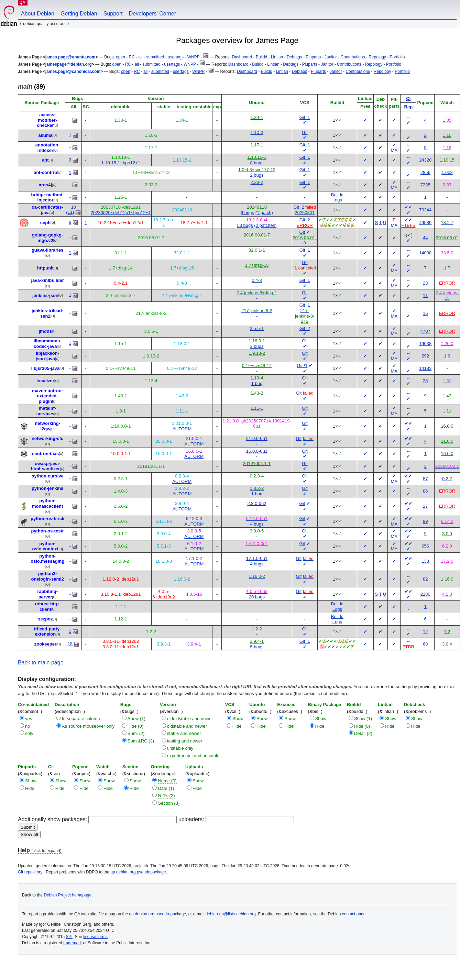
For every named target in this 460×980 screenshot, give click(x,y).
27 (425, 506)
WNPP (194, 57)
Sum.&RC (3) (141, 741)
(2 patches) (265, 225)
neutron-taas (46, 454)
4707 (425, 331)
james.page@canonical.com (73, 71)
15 (425, 313)
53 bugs (245, 225)
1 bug (257, 383)
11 (70, 212)
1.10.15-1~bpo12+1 (121, 163)
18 (70, 644)
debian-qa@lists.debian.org (231, 914)
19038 (425, 344)
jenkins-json (45, 295)
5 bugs (257, 647)
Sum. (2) (136, 733)
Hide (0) (135, 726)
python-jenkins (47, 488)
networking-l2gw (47, 426)
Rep (409, 107)
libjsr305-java (45, 368)
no (28, 726)
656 (425, 546)
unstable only (180, 748)
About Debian (38, 14)
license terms (95, 937)
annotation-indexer (48, 148)
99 (425, 521)
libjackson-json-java (47, 356)
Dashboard (242, 57)
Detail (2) (363, 733)
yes (29, 719)
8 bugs (257, 163)
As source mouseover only (88, 726)
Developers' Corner (152, 14)
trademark (73, 943)
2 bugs (257, 175)
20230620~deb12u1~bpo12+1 (121, 213)
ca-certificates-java (47, 210)
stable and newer (184, 733)
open (121, 57)
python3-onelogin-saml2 (47, 576)
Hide (237, 726)
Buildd (261, 57)
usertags (176, 57)
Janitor (331, 57)
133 (425, 561)
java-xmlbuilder (47, 280)
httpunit (45, 268)
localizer (45, 381)
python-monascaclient (47, 503)
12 (425, 632)
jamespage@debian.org (69, 64)
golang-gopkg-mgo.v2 (47, 238)
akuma (45, 135)
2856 (425, 172)
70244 (425, 210)
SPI (69, 937)
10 (73, 207)
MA (394, 150)
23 (425, 283)
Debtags (294, 57)
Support (113, 14)
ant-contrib (45, 172)
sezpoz (45, 619)
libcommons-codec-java (48, 344)
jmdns (45, 331)
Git (305, 133)
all (141, 57)
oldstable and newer (187, 726)
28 (425, 381)
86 (425, 491)
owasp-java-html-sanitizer (46, 466)
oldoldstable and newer (190, 719)
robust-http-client (47, 607)
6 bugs (247, 213)
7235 (425, 185)
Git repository (30, 872)
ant (45, 160)
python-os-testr (47, 531)
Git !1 (305, 117)
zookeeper (45, 644)
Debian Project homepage (68, 895)
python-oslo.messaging (47, 559)
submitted (155, 57)
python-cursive (48, 476)
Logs (337, 200)
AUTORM (182, 429)
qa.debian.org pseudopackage (138, 872)
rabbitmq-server (47, 594)
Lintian (277, 57)
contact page (354, 914)
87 (425, 479)
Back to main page (41, 663)
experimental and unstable (193, 756)
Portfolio (397, 57)
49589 (425, 223)
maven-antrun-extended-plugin (47, 396)
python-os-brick (47, 519)
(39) (31, 87)
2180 (425, 594)
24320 (425, 160)
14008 (425, 253)
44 (425, 238)
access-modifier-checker (47, 120)
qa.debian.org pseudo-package (158, 914)
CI (408, 98)
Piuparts (313, 57)
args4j (45, 185)
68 (425, 644)
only (29, 733)
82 (425, 579)
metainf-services (46, 411)
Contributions (353, 57)
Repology (377, 57)
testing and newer (185, 741)
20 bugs (257, 597)
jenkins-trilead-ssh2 (47, 313)
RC (132, 57)
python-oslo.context (46, 546)
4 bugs (257, 524)
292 (425, 356)
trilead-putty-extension (47, 632)
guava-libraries (48, 250)
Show (238, 719)
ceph (45, 223)
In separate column (81, 719)
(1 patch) (264, 213)
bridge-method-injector (47, 197)
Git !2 (299, 207)
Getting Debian (79, 14)
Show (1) (136, 719)
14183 (425, 368)
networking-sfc (47, 438)
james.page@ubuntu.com (70, 57)
